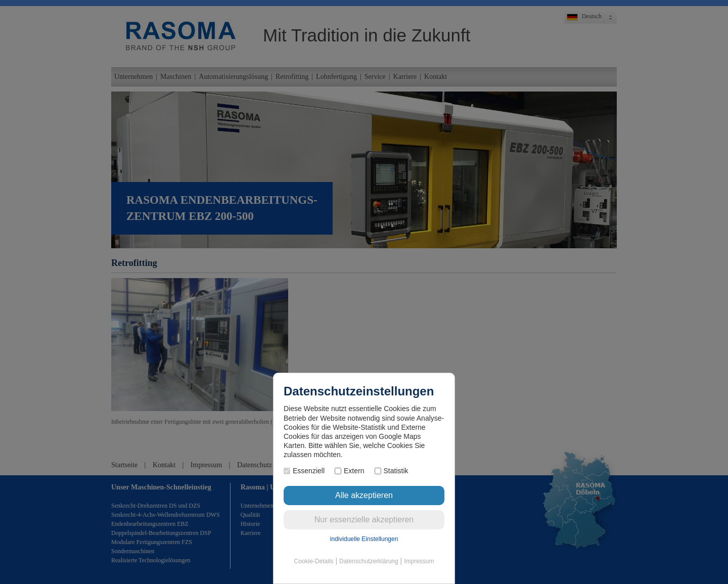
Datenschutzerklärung (369, 561)
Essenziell (304, 471)
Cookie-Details (314, 561)
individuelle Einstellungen (364, 539)
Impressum (419, 561)
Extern (349, 471)
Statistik (392, 471)
